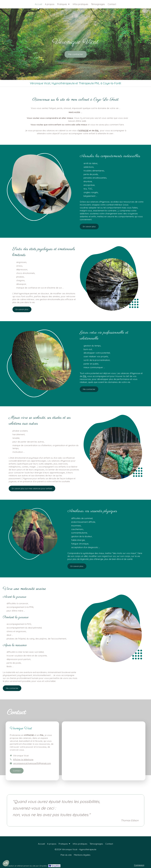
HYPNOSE (84, 131)
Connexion (139, 865)
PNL (97, 131)
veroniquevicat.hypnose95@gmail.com (32, 763)
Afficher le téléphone (23, 760)
